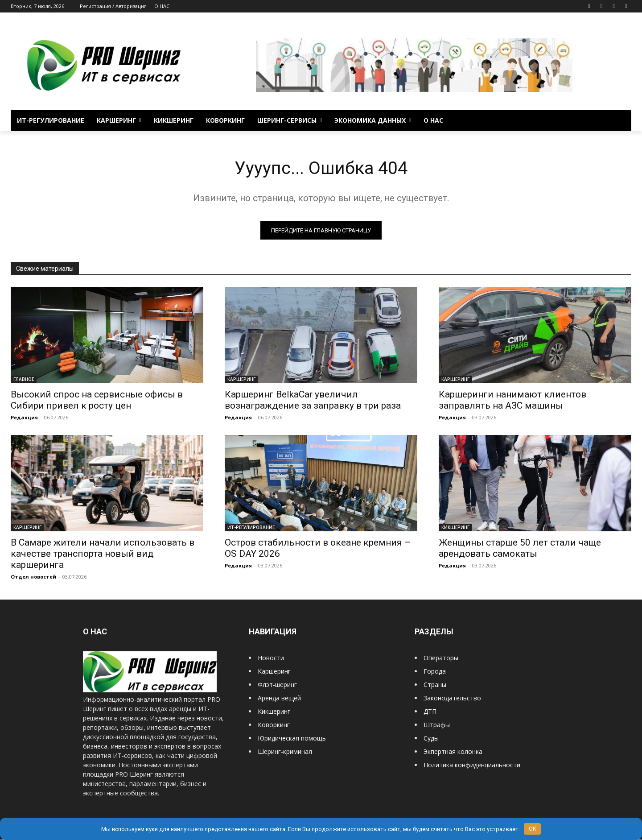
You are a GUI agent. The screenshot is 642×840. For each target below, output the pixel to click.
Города (435, 672)
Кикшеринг (274, 712)
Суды (431, 739)
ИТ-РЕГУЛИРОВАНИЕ (251, 528)
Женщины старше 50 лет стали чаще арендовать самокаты (520, 548)
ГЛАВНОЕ (24, 380)
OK (533, 829)
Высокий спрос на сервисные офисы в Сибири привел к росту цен (97, 400)
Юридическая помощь (292, 739)
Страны (435, 685)
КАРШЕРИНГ (241, 380)
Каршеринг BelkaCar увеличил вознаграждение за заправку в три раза (313, 400)
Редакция (24, 418)
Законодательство (452, 698)
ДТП (430, 712)
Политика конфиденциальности (472, 765)
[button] (621, 120)
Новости (271, 658)
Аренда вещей (279, 698)
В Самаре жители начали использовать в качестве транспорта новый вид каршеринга (103, 554)
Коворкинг (274, 725)
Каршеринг (274, 672)
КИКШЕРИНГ (455, 528)
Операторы (441, 658)
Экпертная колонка (453, 752)
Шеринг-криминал (285, 752)
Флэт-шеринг (277, 685)
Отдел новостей (33, 577)
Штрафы (437, 725)
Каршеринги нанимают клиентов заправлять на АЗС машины (512, 400)
